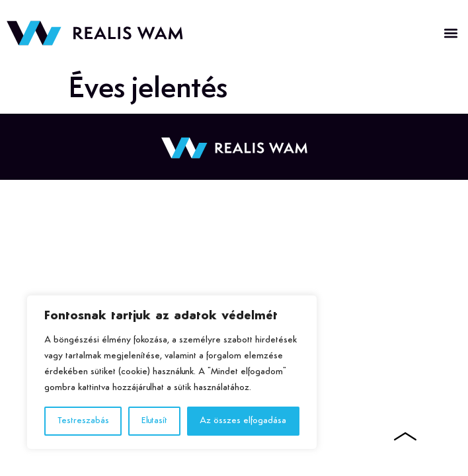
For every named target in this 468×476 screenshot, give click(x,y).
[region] (172, 372)
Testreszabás (83, 421)
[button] (450, 33)
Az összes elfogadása (243, 421)
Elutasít (154, 421)
